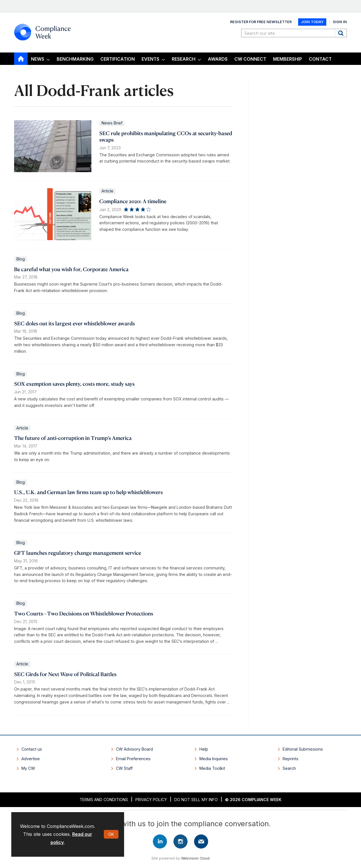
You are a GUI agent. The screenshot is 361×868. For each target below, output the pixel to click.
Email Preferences (133, 759)
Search (342, 33)
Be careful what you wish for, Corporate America (71, 269)
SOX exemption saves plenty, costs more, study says (74, 384)
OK (111, 834)
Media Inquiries (214, 759)
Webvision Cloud (195, 858)
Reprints (290, 759)
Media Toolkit (212, 768)
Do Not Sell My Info (196, 800)
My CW (28, 768)
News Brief (112, 123)
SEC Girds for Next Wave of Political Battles (65, 674)
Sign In (340, 22)
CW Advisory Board (134, 749)
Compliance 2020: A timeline (133, 201)
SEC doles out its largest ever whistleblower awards (74, 323)
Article (107, 191)
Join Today (312, 22)
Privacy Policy (151, 800)
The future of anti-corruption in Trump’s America (73, 438)
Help (204, 749)
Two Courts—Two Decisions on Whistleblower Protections (84, 613)
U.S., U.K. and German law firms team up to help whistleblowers (88, 492)
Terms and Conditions (104, 800)
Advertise (31, 759)
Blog (21, 259)
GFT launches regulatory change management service (78, 553)
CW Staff (124, 768)
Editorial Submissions (303, 749)
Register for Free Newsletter (261, 22)
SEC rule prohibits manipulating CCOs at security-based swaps (166, 136)
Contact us (32, 749)
